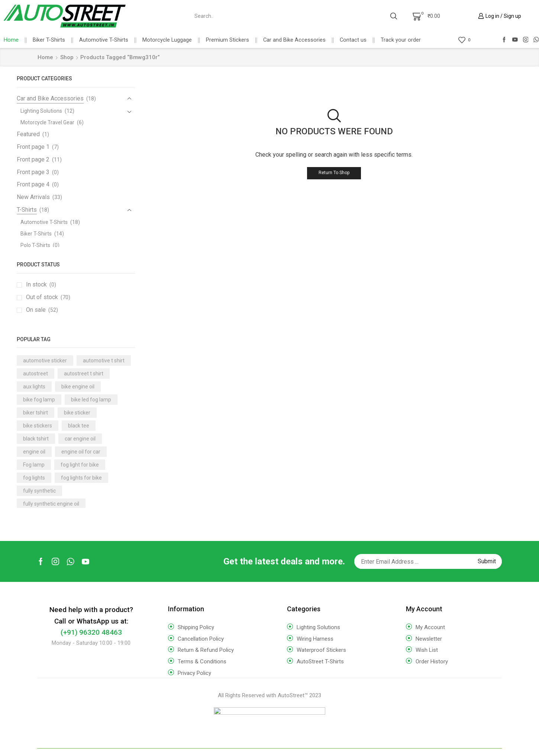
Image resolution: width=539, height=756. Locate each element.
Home (11, 40)
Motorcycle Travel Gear (47, 122)
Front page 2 (33, 159)
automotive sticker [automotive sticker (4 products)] (45, 361)
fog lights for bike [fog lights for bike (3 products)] (81, 478)
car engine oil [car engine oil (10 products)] (80, 439)
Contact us (353, 40)
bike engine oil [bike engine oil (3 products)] (78, 387)
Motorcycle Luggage (167, 40)
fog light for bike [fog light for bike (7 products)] (80, 465)
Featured (28, 134)
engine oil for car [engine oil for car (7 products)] (81, 452)
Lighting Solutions (41, 111)
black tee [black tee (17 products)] (79, 426)
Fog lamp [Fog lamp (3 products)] (34, 465)
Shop (67, 57)
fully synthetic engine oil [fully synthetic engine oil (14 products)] (51, 504)
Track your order (401, 40)
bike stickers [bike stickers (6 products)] (38, 426)
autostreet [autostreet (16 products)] (35, 374)
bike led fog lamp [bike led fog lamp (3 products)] (91, 400)
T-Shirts (27, 210)
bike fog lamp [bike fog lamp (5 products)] (39, 400)
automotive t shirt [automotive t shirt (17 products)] (104, 361)
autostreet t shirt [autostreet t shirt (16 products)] (84, 374)
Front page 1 (33, 147)
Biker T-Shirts (49, 40)
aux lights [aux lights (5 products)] (34, 387)
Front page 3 (33, 172)
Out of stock (48, 297)
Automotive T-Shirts (104, 40)
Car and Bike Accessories (294, 40)
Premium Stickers (227, 40)
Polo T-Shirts (35, 245)
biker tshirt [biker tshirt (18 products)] (35, 413)
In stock (41, 285)
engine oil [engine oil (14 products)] (34, 452)
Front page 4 (33, 184)
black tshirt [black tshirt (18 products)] (36, 439)
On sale (42, 310)
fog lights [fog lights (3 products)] (34, 478)
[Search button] (394, 16)
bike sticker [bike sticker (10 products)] (77, 413)
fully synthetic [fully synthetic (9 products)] (39, 491)
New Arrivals (33, 197)
